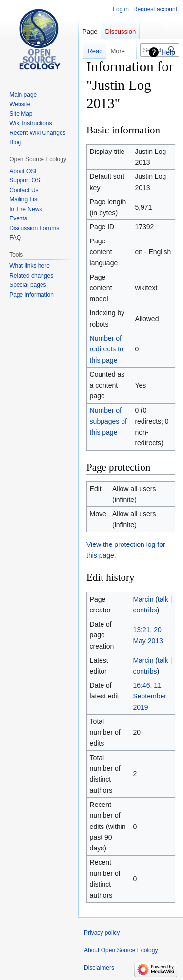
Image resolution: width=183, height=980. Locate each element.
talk (163, 599)
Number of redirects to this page (107, 349)
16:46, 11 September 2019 (149, 696)
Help (168, 52)
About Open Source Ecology (121, 950)
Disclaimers (99, 968)
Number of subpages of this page (108, 421)
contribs (145, 610)
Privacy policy (102, 933)
